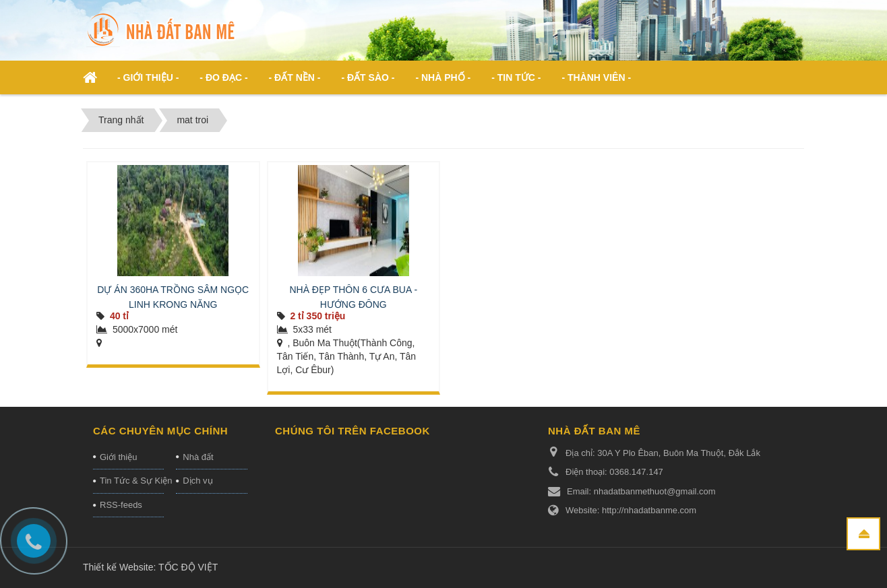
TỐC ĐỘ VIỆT (188, 567)
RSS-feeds (121, 505)
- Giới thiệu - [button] (148, 77)
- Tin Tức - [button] (516, 77)
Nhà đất (198, 457)
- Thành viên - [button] (596, 77)
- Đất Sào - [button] (368, 77)
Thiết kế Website (118, 567)
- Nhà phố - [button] (443, 77)
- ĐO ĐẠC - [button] (223, 77)
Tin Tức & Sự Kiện (132, 481)
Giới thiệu (118, 457)
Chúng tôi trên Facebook (353, 431)
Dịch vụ (197, 481)
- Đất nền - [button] (295, 77)
